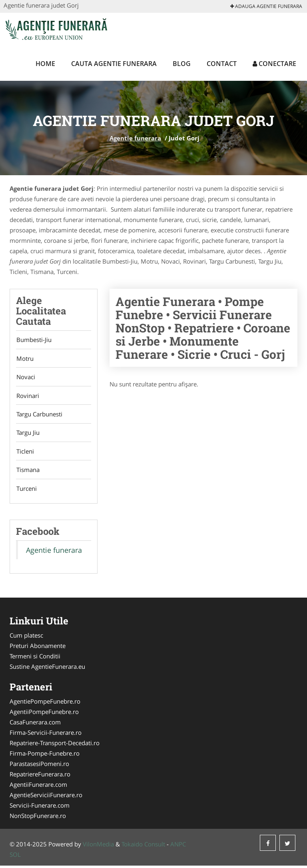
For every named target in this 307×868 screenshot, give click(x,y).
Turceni (26, 490)
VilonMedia (98, 846)
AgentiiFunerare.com (38, 787)
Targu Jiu (28, 434)
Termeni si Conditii (35, 658)
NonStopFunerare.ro (38, 818)
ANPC (178, 846)
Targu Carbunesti (39, 415)
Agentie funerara (135, 138)
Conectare (274, 64)
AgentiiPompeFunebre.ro (44, 714)
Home (45, 64)
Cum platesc (26, 638)
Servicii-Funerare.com (40, 808)
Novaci (25, 378)
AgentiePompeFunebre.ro (45, 704)
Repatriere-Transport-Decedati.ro (55, 745)
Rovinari (27, 396)
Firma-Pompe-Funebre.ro (45, 756)
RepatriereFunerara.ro (40, 776)
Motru (25, 359)
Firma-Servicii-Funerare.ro (46, 735)
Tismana (28, 472)
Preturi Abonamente (38, 648)
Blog (182, 64)
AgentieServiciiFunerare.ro (46, 797)
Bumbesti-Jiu (34, 340)
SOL (15, 857)
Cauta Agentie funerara (114, 64)
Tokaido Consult (143, 846)
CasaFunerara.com (35, 724)
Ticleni (25, 453)
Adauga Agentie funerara (266, 6)
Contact (222, 64)
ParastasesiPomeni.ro (39, 766)
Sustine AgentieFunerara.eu (47, 669)
